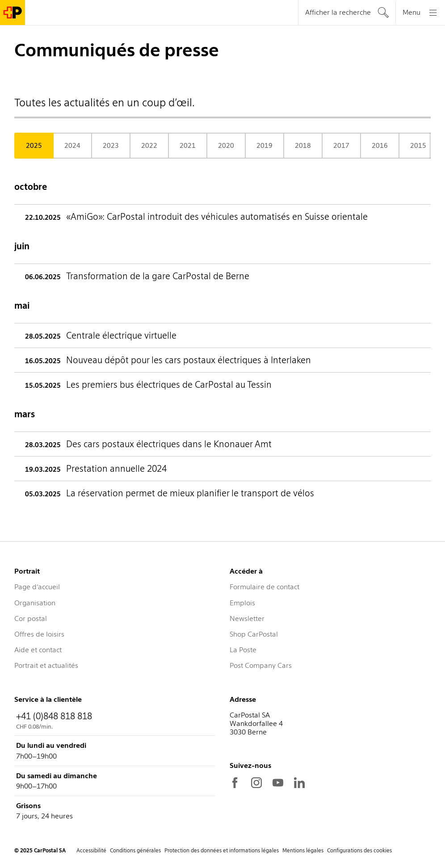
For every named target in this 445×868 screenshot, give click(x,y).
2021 (188, 146)
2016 (380, 146)
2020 (226, 146)
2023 (111, 146)
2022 (149, 146)
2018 (303, 146)
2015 (418, 146)
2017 (341, 146)
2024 (72, 146)
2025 (34, 146)
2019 (264, 146)
